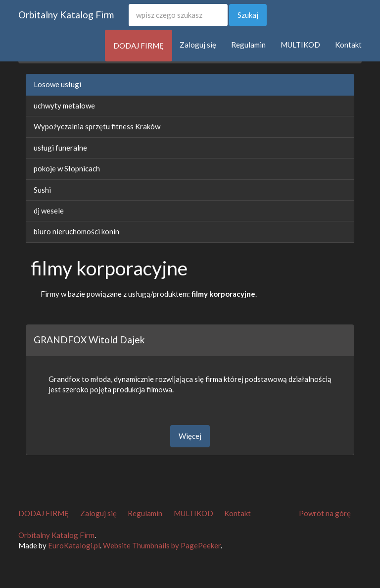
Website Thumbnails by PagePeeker (162, 545)
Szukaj (248, 15)
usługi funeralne (60, 148)
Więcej (190, 436)
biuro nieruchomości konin (76, 231)
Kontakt (348, 45)
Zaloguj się (198, 45)
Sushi (42, 190)
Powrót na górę (325, 513)
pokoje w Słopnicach (67, 168)
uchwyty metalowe (64, 106)
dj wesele (49, 211)
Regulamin (248, 45)
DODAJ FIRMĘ (139, 46)
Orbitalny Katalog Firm (66, 15)
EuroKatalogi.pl (74, 545)
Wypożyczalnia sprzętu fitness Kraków (97, 126)
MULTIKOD (300, 45)
